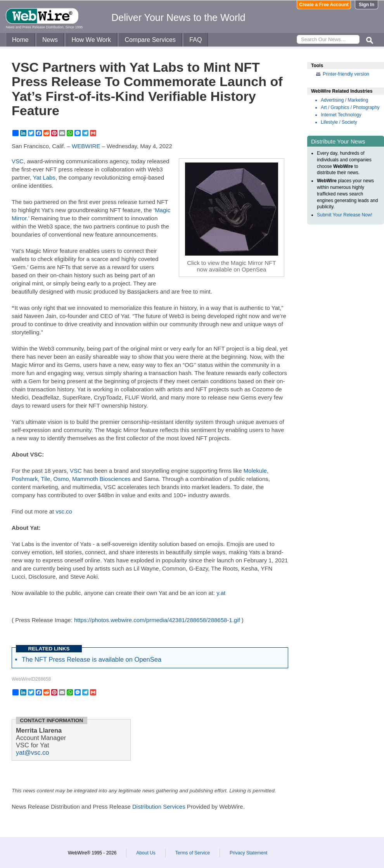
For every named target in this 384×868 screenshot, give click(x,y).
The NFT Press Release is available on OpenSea (92, 659)
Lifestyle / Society (339, 122)
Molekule (255, 471)
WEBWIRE (86, 146)
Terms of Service (193, 853)
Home (20, 40)
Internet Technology (341, 115)
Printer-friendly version (346, 74)
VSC (18, 161)
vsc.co (64, 511)
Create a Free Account (324, 5)
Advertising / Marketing (344, 100)
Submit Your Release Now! (345, 215)
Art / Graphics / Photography (350, 107)
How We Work (91, 40)
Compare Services (150, 40)
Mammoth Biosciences (101, 479)
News (50, 40)
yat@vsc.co (33, 752)
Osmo (61, 479)
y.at (221, 593)
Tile (46, 479)
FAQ (195, 40)
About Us (146, 853)
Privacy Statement (248, 853)
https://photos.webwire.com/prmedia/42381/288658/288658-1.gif (157, 620)
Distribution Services (159, 807)
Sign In (367, 5)
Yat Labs (44, 177)
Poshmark (25, 479)
